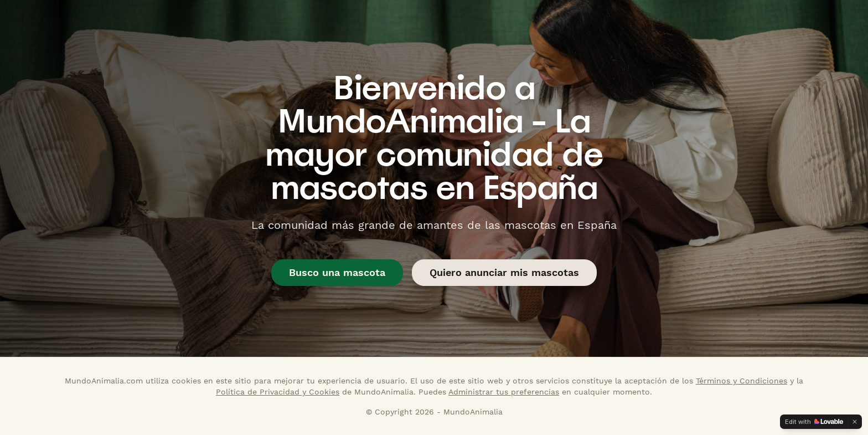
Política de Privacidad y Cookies (278, 392)
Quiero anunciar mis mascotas (504, 272)
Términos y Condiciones (742, 381)
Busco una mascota (337, 272)
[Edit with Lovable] (814, 422)
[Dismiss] (855, 422)
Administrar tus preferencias (504, 392)
